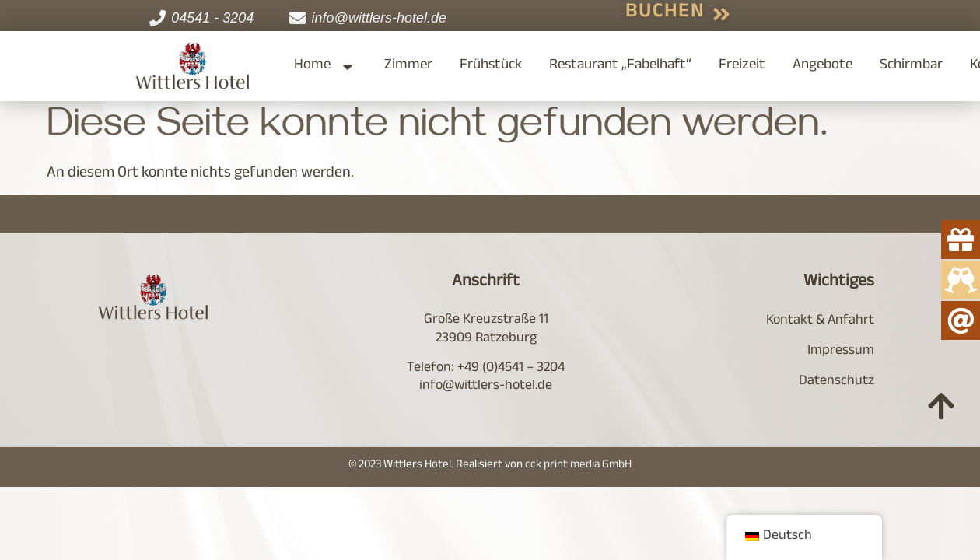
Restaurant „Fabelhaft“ (620, 66)
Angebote (822, 66)
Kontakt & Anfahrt (820, 321)
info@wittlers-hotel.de (486, 387)
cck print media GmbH (578, 465)
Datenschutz (836, 382)
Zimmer (408, 66)
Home (325, 66)
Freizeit (742, 66)
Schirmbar (911, 66)
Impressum (841, 352)
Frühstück (491, 66)
